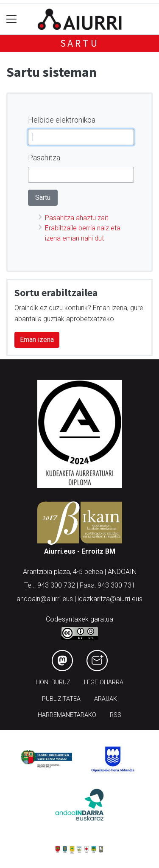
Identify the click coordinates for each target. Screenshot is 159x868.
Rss (116, 715)
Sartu (80, 43)
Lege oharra (104, 682)
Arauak (106, 699)
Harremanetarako (67, 715)
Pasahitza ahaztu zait (77, 218)
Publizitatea (61, 699)
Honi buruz (53, 682)
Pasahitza (44, 158)
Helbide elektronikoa (62, 120)
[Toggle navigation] (12, 19)
